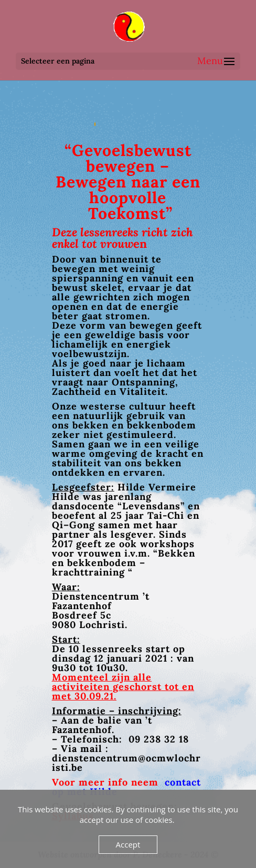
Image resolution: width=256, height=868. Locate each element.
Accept (128, 844)
